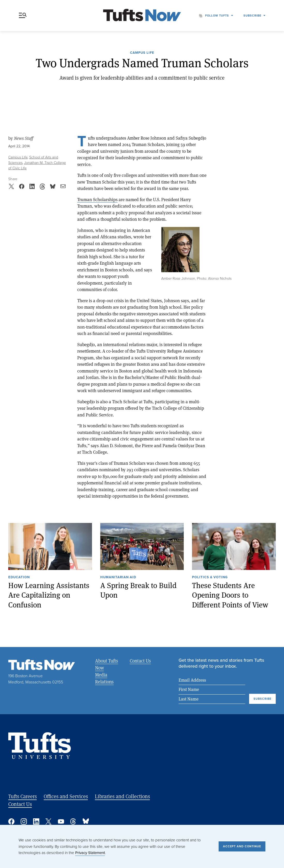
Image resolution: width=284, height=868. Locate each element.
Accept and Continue (242, 846)
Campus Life (142, 53)
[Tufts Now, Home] (142, 16)
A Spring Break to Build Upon (138, 590)
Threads (73, 821)
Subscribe (252, 16)
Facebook (11, 821)
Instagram (24, 821)
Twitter (49, 821)
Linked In (36, 821)
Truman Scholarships (97, 199)
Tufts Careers (22, 796)
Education (19, 577)
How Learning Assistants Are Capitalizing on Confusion (49, 595)
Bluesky (86, 821)
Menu (23, 15)
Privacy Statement (90, 853)
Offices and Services (66, 796)
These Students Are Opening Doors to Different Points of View (230, 595)
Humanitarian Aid (118, 577)
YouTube (61, 821)
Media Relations (104, 678)
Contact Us (140, 661)
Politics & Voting (210, 577)
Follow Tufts (217, 16)
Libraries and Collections (122, 796)
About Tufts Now (107, 664)
